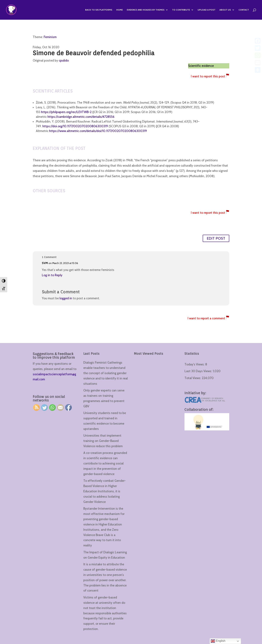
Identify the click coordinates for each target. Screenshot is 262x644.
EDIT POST (216, 238)
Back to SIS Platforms (99, 10)
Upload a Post (207, 10)
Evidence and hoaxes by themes (146, 10)
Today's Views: (195, 364)
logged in (66, 298)
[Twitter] (258, 48)
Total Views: (193, 378)
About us (225, 10)
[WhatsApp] (258, 55)
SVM (45, 263)
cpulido (64, 60)
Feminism (50, 37)
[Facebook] (258, 41)
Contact (244, 10)
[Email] (258, 63)
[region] (47, 615)
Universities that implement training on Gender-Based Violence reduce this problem (103, 441)
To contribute (181, 10)
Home (120, 10)
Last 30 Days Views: (199, 371)
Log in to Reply (52, 275)
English (218, 641)
